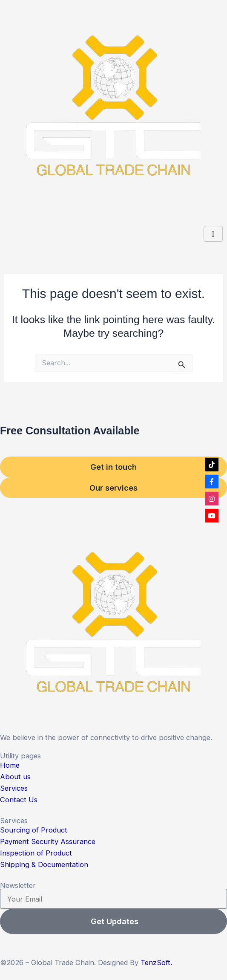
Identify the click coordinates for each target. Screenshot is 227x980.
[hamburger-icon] (213, 234)
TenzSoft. (156, 963)
